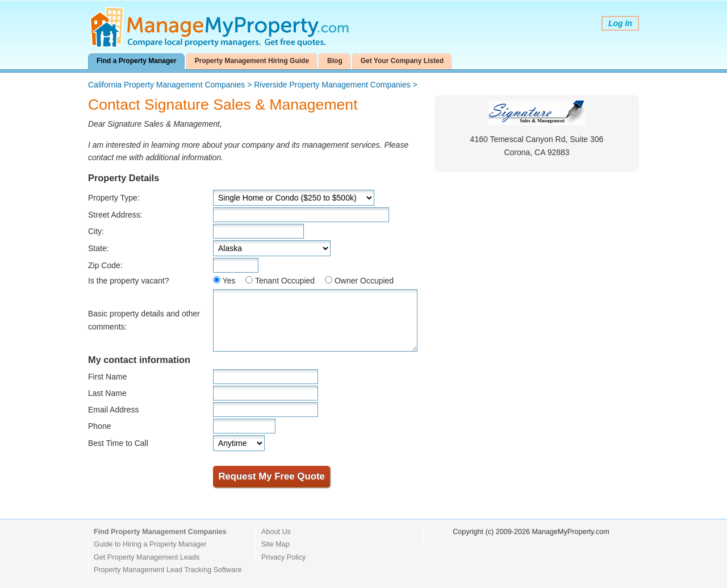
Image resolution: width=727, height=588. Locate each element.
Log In (620, 23)
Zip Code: (105, 265)
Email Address (113, 410)
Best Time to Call (118, 443)
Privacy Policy (283, 557)
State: (99, 248)
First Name (107, 377)
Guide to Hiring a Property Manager (150, 544)
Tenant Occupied (285, 281)
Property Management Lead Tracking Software (168, 570)
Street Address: (115, 215)
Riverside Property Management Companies (332, 85)
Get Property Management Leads (147, 557)
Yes (229, 281)
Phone (99, 426)
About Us (276, 532)
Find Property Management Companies (160, 532)
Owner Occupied (364, 281)
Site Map (275, 544)
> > (253, 85)
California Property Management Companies (166, 85)
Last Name (107, 393)
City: (96, 231)
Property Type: (114, 198)
